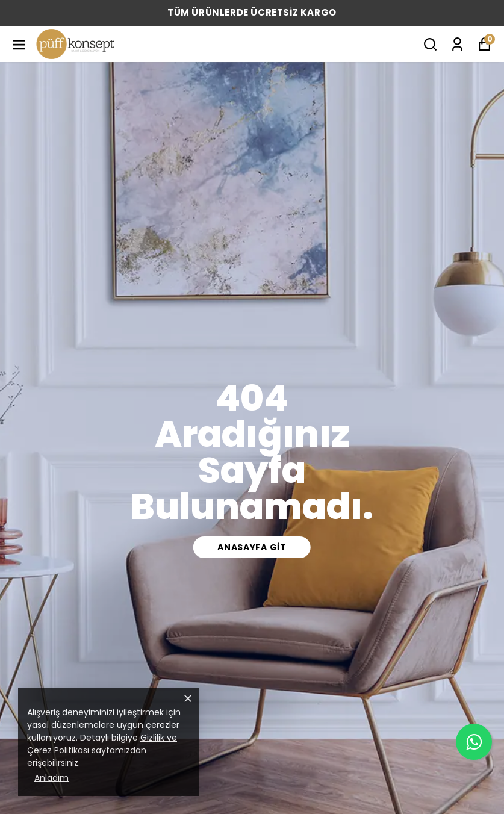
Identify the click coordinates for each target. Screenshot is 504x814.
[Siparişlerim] (457, 44)
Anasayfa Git (252, 547)
